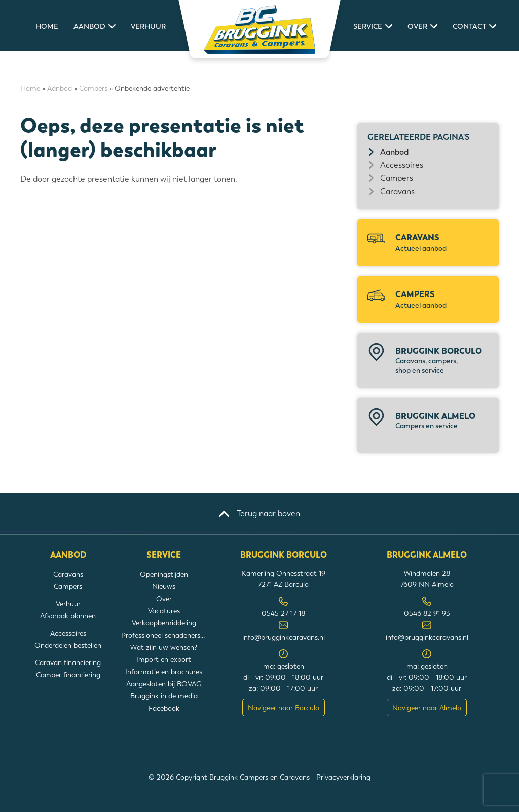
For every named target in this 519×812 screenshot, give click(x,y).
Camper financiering (68, 675)
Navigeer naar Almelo (427, 708)
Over (417, 26)
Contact (469, 26)
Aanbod (89, 26)
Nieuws (164, 586)
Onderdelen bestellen (68, 645)
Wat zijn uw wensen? (164, 647)
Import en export (164, 659)
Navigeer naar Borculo (284, 708)
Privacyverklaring (343, 777)
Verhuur (148, 26)
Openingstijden (164, 574)
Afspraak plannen (68, 616)
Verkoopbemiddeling (164, 623)
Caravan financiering (68, 662)
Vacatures (164, 611)
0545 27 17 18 (283, 613)
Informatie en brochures (164, 672)
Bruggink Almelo (442, 425)
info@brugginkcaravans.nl (284, 637)
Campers (93, 88)
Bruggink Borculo (442, 360)
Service (368, 26)
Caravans (397, 191)
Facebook (164, 708)
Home (47, 26)
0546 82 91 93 (427, 613)
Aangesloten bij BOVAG (164, 684)
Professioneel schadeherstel (164, 635)
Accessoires (402, 165)
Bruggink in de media (164, 696)
